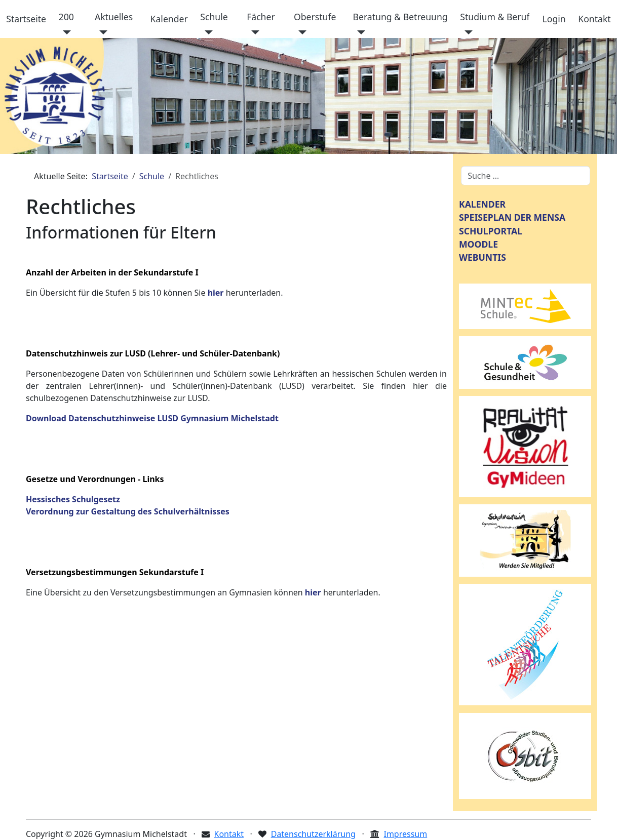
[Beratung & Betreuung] (359, 32)
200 (66, 17)
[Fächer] (253, 32)
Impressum (405, 834)
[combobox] (526, 176)
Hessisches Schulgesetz (73, 499)
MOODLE (478, 244)
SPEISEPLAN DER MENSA (512, 217)
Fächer (261, 17)
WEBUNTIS (483, 257)
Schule (214, 17)
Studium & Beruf (495, 17)
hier (216, 293)
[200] (65, 32)
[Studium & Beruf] (466, 32)
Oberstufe (315, 17)
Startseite (26, 19)
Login (554, 19)
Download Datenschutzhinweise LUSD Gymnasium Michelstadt (152, 418)
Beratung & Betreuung (400, 17)
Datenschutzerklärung (313, 834)
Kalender (169, 19)
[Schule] (206, 32)
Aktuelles (114, 17)
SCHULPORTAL (491, 231)
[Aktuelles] (101, 32)
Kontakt (594, 19)
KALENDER (482, 204)
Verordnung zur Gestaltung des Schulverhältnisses (128, 511)
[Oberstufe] (300, 32)
